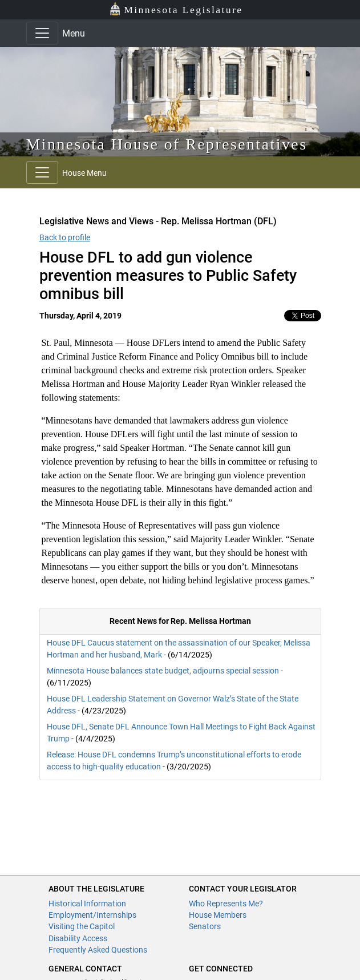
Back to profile (65, 237)
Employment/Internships (92, 915)
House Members (218, 915)
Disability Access (78, 938)
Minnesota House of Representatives (167, 144)
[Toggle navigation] (42, 33)
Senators (205, 926)
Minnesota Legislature (176, 9)
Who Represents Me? (226, 904)
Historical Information (87, 904)
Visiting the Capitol (82, 926)
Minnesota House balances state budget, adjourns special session (163, 671)
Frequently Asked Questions (98, 950)
